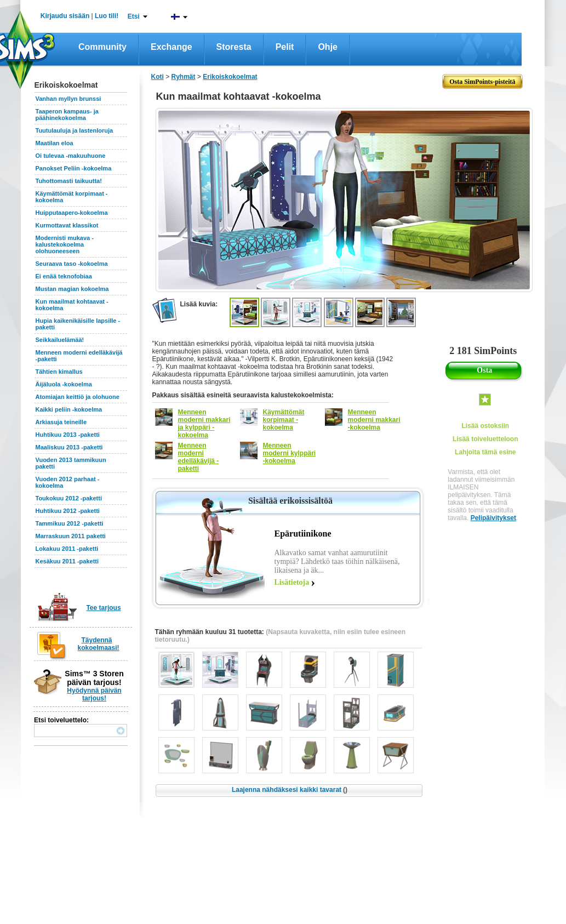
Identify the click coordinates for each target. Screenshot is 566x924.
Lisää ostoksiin (485, 426)
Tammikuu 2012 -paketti (70, 523)
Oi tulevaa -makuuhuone (71, 156)
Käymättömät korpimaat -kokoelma (284, 420)
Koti (158, 77)
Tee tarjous (103, 608)
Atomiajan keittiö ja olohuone (78, 397)
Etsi (134, 16)
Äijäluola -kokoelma (64, 384)
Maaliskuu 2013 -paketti (69, 447)
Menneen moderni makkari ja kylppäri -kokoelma (204, 424)
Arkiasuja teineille (61, 422)
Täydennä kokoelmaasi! (99, 644)
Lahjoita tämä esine (485, 452)
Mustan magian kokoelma (72, 289)
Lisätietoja (292, 582)
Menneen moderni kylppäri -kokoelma (290, 453)
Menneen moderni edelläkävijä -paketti (199, 457)
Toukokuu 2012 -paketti (69, 498)
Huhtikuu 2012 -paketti (68, 511)
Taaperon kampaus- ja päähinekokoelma (67, 115)
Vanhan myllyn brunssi (68, 99)
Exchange (171, 47)
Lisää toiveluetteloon (485, 439)
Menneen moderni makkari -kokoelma (374, 420)
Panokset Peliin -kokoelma (74, 168)
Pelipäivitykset (493, 518)
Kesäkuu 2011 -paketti (67, 561)
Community (102, 47)
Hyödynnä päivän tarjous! (94, 694)
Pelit (285, 47)
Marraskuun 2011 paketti (71, 536)
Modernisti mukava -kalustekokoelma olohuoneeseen (65, 244)
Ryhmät (184, 77)
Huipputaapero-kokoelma (72, 213)
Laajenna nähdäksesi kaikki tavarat (290, 790)
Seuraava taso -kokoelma (72, 264)
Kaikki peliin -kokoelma (69, 409)
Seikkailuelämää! (60, 340)
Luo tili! (107, 16)
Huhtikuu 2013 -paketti (68, 435)
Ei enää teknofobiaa (64, 276)
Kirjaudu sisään (65, 16)
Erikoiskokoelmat (230, 77)
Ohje (328, 47)
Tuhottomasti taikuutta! (69, 181)
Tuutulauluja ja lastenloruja (75, 130)
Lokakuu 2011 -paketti (67, 549)
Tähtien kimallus (59, 372)
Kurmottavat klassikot (67, 225)
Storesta (234, 47)
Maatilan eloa (55, 143)
